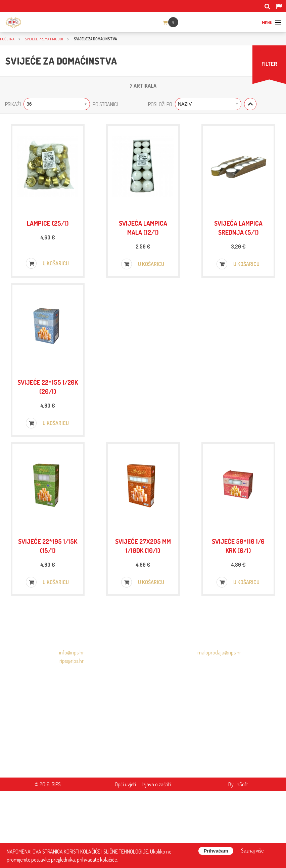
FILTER (269, 64)
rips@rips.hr (71, 738)
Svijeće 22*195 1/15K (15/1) (48, 607)
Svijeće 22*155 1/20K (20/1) (48, 422)
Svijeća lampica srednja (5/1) (238, 237)
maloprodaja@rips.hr (219, 729)
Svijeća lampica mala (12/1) (143, 237)
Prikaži (13, 104)
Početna (7, 39)
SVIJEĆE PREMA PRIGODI (44, 39)
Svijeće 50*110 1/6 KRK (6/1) (238, 607)
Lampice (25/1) (48, 233)
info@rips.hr (71, 729)
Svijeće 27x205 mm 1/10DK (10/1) (143, 607)
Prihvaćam (216, 851)
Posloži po (160, 104)
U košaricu (47, 285)
